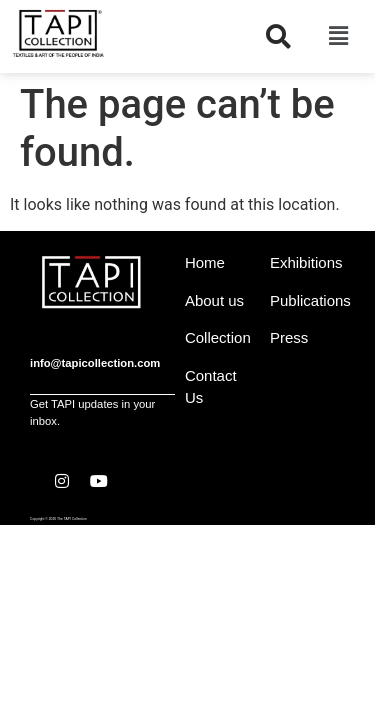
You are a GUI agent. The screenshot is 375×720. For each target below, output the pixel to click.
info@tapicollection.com (95, 363)
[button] (338, 36)
